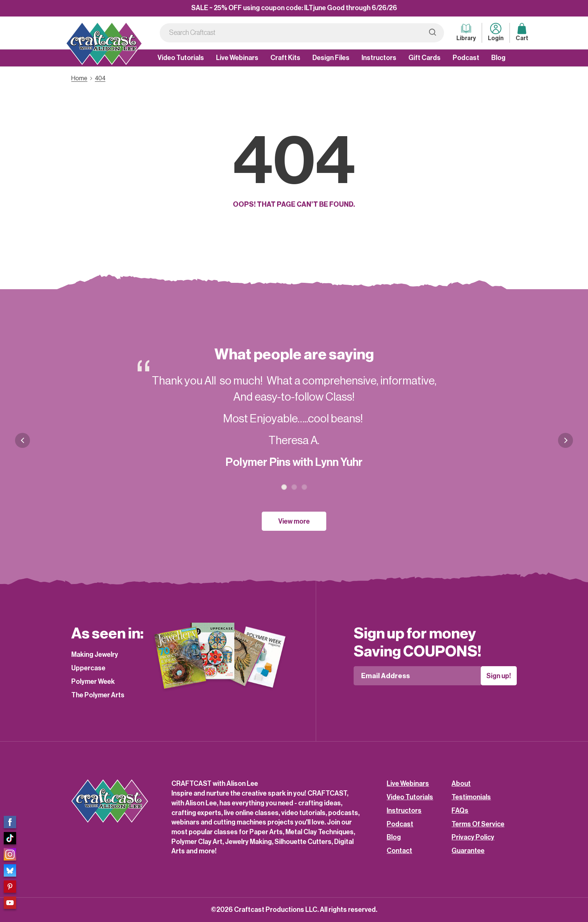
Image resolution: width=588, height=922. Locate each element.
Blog (498, 58)
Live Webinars (237, 58)
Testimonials (471, 797)
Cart (522, 32)
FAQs (460, 811)
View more (294, 521)
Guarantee (468, 851)
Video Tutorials (181, 58)
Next (565, 446)
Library (466, 32)
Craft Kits (285, 58)
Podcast (466, 58)
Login (496, 32)
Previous (22, 440)
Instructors (379, 58)
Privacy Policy (473, 837)
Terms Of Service (478, 824)
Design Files (331, 58)
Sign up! (499, 676)
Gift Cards (424, 58)
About (461, 784)
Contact (399, 851)
